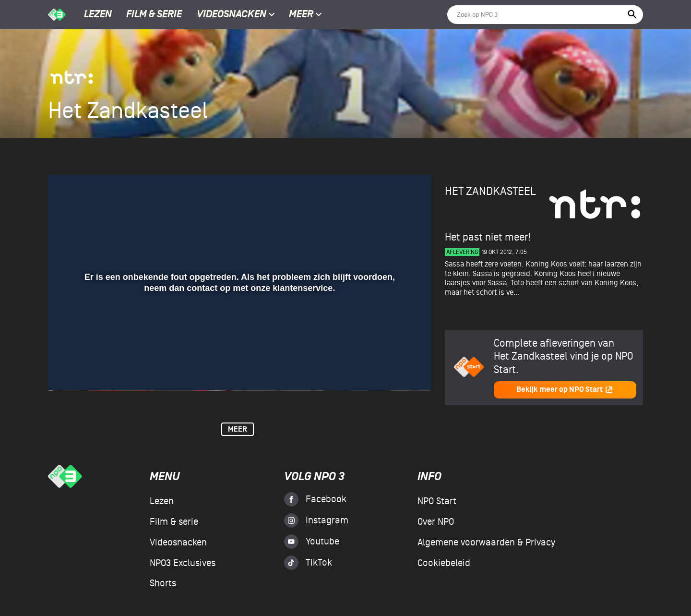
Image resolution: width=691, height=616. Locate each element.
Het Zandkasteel (490, 191)
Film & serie (154, 15)
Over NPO (436, 522)
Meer (305, 15)
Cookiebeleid (444, 563)
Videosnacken (232, 15)
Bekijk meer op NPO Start (565, 390)
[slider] (238, 350)
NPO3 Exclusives (183, 563)
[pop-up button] (393, 370)
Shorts (163, 583)
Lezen (98, 15)
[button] (67, 370)
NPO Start (437, 501)
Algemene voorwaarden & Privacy (486, 543)
